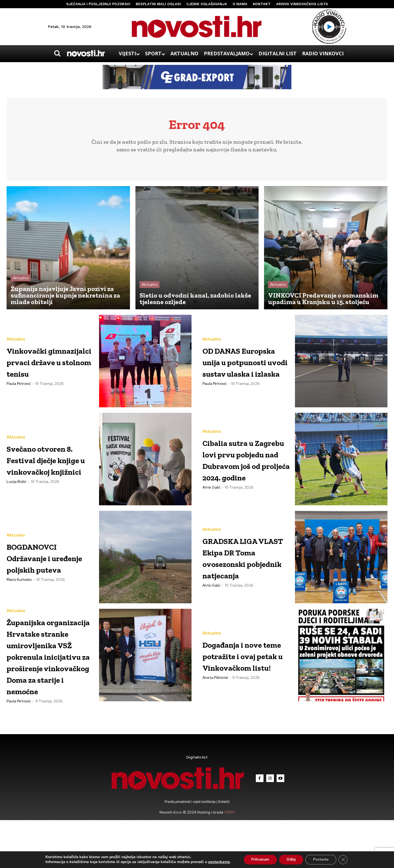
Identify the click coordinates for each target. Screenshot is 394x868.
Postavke (322, 859)
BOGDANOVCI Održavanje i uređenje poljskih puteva (50, 559)
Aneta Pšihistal (215, 691)
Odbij (291, 859)
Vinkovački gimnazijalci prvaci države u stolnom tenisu (46, 363)
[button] (57, 53)
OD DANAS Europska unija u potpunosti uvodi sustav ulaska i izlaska (247, 363)
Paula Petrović (19, 391)
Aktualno (21, 280)
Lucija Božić (17, 495)
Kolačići (223, 850)
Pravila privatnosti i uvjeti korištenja (190, 850)
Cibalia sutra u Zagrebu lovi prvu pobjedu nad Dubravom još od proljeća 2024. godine (240, 461)
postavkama (216, 862)
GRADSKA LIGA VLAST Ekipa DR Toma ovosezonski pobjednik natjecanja (245, 559)
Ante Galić (212, 501)
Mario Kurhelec (19, 587)
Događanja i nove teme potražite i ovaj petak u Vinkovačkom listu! (246, 657)
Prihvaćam (258, 859)
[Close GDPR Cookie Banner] (346, 860)
